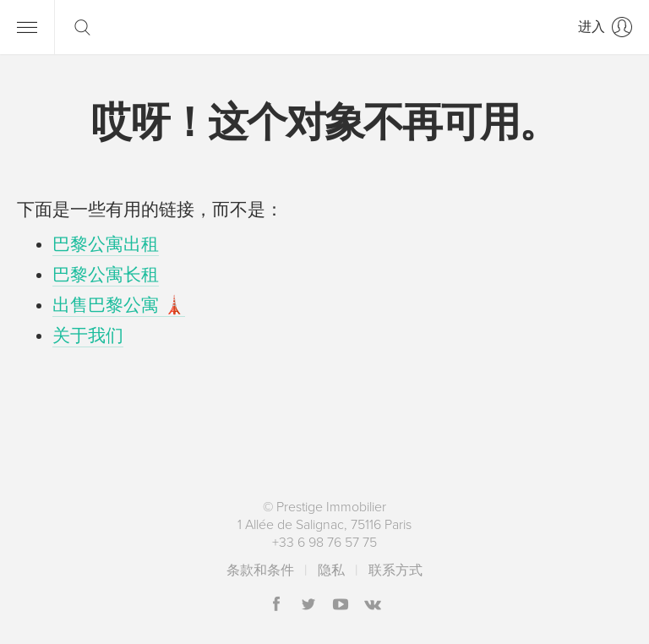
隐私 (331, 570)
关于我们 (88, 336)
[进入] (605, 27)
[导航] (27, 27)
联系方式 (395, 570)
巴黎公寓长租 (106, 275)
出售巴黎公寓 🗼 (119, 306)
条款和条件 (260, 570)
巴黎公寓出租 (106, 245)
